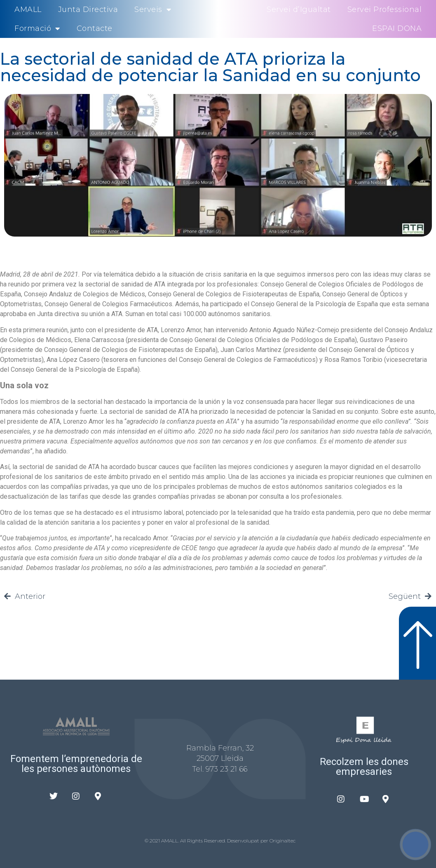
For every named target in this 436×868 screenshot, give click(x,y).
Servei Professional (385, 9)
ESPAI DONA (397, 28)
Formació (37, 28)
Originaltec (282, 841)
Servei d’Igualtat (299, 9)
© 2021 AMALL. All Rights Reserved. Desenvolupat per (207, 841)
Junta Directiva (88, 9)
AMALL (28, 9)
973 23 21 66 (226, 769)
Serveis (153, 9)
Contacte (95, 28)
